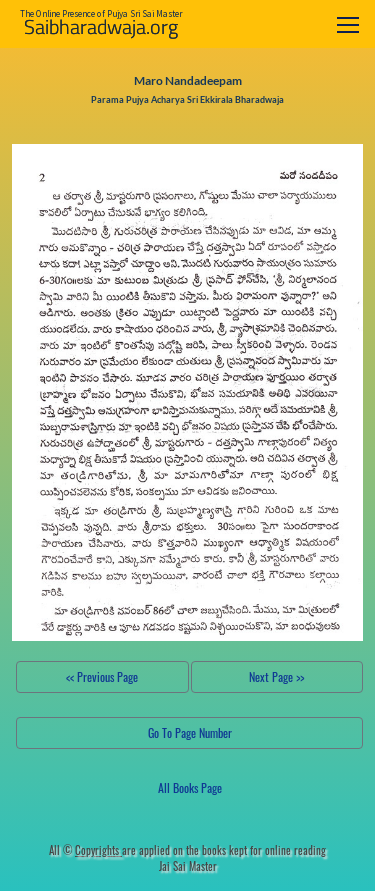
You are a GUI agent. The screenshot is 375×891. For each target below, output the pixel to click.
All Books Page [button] (190, 787)
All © (85, 850)
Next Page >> (276, 676)
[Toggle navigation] (348, 24)
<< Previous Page (102, 676)
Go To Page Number (190, 732)
